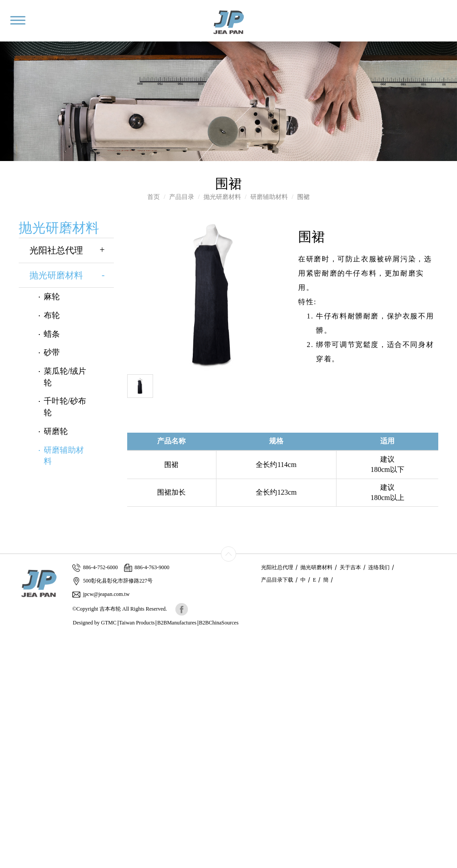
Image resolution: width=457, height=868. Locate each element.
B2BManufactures (177, 623)
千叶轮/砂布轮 (65, 407)
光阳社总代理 (72, 250)
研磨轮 (56, 431)
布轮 (52, 315)
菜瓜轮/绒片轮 (65, 377)
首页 (154, 197)
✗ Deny (10, 667)
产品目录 (182, 197)
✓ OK (208, 863)
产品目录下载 (277, 580)
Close (7, 640)
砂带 (52, 352)
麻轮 (52, 297)
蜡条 (52, 334)
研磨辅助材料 (269, 197)
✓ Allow (11, 658)
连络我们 (379, 567)
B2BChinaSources (219, 623)
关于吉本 (350, 567)
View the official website (66, 721)
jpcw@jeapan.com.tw (101, 594)
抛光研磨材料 (222, 197)
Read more (17, 721)
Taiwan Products (137, 623)
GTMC (109, 623)
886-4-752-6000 (95, 568)
